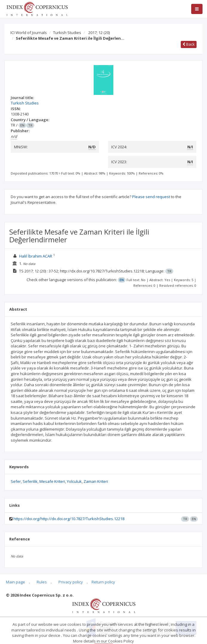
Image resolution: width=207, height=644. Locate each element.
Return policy (103, 582)
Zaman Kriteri (96, 481)
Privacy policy (71, 582)
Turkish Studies (67, 33)
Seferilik (30, 481)
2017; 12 (99, 33)
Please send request (151, 197)
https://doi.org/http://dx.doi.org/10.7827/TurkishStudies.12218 (69, 519)
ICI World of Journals (29, 33)
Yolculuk (74, 481)
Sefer (16, 481)
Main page (16, 582)
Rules (42, 582)
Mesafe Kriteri (52, 481)
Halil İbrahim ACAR (36, 256)
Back (189, 44)
